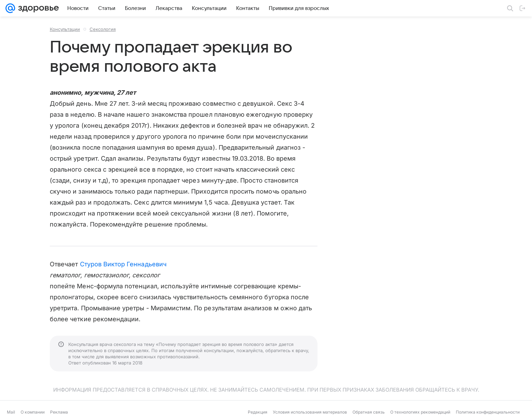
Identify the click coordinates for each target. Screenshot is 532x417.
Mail (11, 412)
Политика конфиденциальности (488, 412)
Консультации (65, 29)
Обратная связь (369, 412)
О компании (33, 412)
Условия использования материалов (310, 412)
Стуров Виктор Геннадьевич (123, 264)
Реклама (59, 412)
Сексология (103, 29)
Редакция (258, 412)
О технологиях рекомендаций (420, 412)
